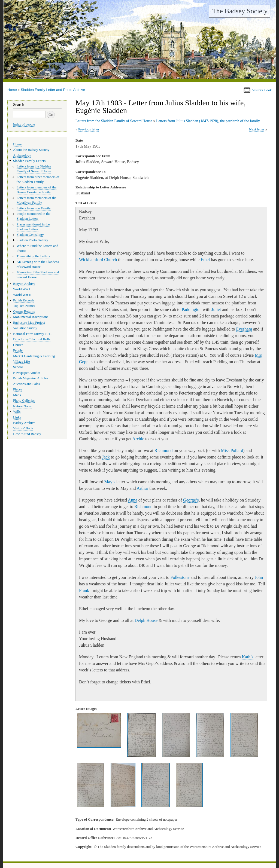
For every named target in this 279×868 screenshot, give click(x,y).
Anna (133, 500)
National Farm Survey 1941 (32, 334)
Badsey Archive (24, 423)
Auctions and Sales (26, 384)
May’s (110, 482)
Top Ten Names (24, 306)
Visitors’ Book (23, 428)
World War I (22, 289)
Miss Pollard (232, 450)
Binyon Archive (24, 284)
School (18, 367)
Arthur (143, 488)
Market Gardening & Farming (34, 356)
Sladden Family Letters (29, 161)
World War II (22, 295)
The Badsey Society (240, 11)
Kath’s (248, 657)
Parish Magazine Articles (31, 378)
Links (17, 417)
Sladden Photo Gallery (32, 240)
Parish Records (24, 300)
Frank (84, 590)
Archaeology (22, 155)
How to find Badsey (27, 434)
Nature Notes (22, 406)
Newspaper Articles (27, 373)
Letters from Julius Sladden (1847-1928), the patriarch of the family (208, 121)
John (259, 577)
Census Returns (24, 311)
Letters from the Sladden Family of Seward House (114, 121)
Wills (17, 412)
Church (18, 345)
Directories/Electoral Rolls (32, 339)
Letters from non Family (34, 208)
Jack (106, 457)
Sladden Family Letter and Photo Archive (53, 90)
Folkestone (180, 577)
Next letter (257, 129)
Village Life (21, 362)
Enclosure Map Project (29, 323)
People (18, 350)
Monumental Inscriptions (31, 317)
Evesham (244, 329)
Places (18, 389)
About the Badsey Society (31, 150)
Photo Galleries (24, 401)
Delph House (146, 620)
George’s (191, 500)
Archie (139, 439)
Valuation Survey (25, 328)
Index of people (24, 124)
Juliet (216, 309)
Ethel (206, 260)
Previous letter (89, 129)
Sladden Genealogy (30, 235)
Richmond (164, 450)
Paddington (192, 309)
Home (12, 90)
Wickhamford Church (98, 260)
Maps (17, 395)
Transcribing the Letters (33, 256)
